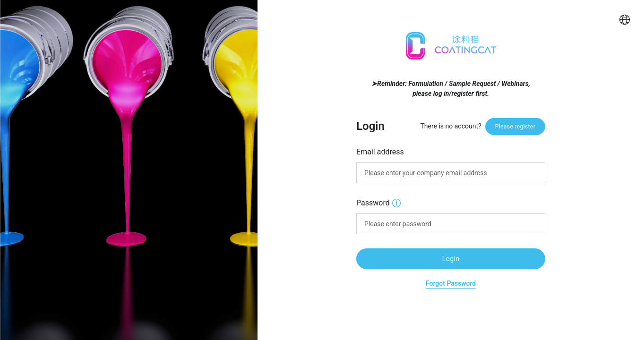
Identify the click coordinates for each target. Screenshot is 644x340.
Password (378, 202)
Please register (515, 127)
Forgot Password (451, 283)
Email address (380, 152)
